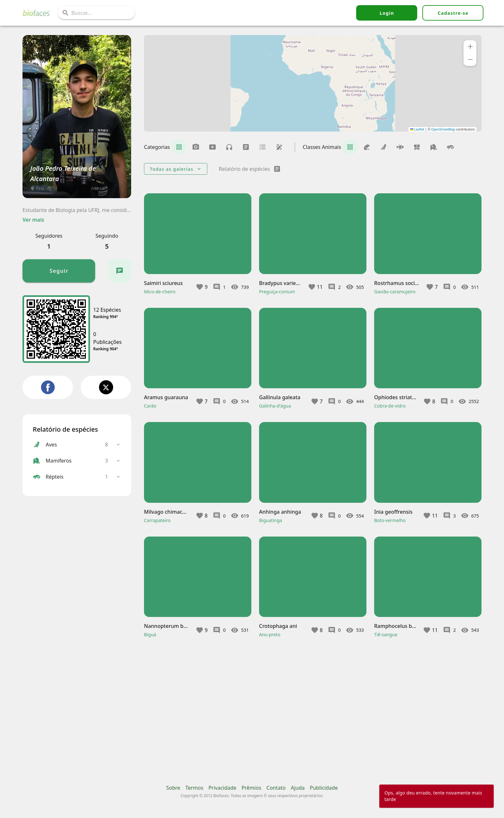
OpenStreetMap (443, 129)
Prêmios (251, 788)
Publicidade (324, 788)
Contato (276, 788)
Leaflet (417, 129)
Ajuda (298, 788)
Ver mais (33, 220)
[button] (470, 47)
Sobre (173, 788)
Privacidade (222, 788)
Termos (194, 788)
